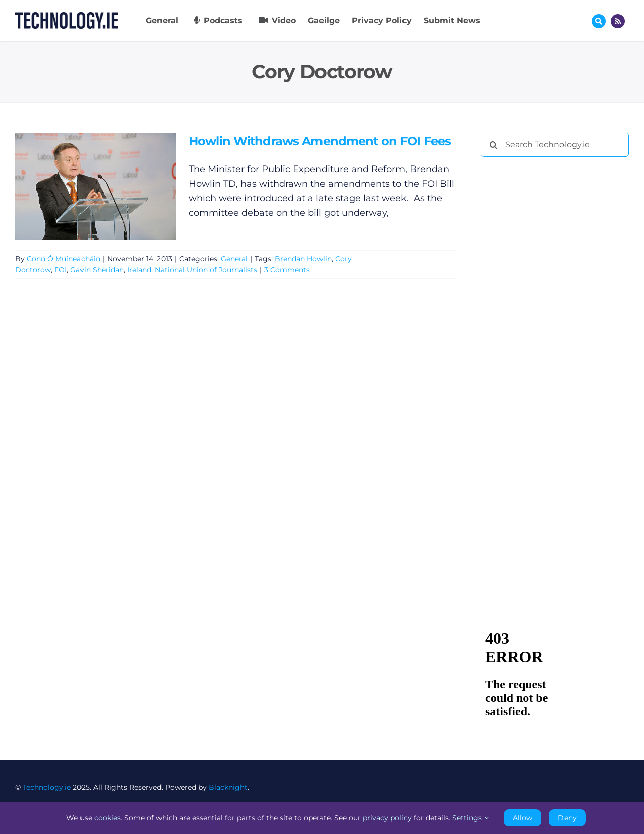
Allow (522, 818)
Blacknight (228, 787)
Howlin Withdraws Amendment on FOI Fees (320, 141)
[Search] (493, 145)
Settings (470, 818)
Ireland (139, 270)
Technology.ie (47, 787)
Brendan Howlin (303, 259)
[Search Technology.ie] (555, 145)
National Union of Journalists (206, 270)
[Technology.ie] (67, 17)
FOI (61, 270)
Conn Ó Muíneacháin (63, 259)
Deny (567, 818)
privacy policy (387, 818)
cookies (107, 818)
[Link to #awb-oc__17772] (599, 21)
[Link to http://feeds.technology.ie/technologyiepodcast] (618, 21)
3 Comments (287, 270)
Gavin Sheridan (97, 270)
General (234, 259)
